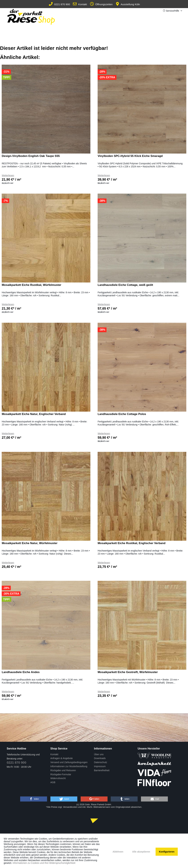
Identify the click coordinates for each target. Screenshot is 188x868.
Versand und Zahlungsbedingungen (69, 762)
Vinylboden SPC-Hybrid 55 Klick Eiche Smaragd (130, 156)
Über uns (99, 754)
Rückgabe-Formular (61, 774)
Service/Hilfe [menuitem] (171, 11)
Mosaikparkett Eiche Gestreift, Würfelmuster (128, 672)
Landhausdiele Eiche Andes (21, 672)
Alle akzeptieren (141, 852)
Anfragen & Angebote (62, 758)
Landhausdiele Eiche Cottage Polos (122, 414)
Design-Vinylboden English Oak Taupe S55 (31, 156)
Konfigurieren (167, 852)
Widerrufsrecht (58, 778)
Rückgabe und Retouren (63, 770)
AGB (53, 782)
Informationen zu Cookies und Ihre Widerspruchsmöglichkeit (44, 863)
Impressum (100, 766)
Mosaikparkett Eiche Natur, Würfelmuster (30, 543)
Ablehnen (118, 852)
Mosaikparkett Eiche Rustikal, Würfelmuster (31, 285)
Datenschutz (101, 762)
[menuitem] (71, 755)
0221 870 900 (59, 4)
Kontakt (80, 4)
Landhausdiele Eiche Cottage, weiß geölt (125, 285)
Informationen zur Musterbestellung (69, 766)
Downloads (100, 758)
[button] (34, 799)
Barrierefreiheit (102, 770)
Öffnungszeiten (101, 4)
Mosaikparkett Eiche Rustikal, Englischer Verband (131, 543)
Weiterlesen (8, 175)
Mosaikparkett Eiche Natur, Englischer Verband (34, 414)
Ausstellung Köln (128, 4)
